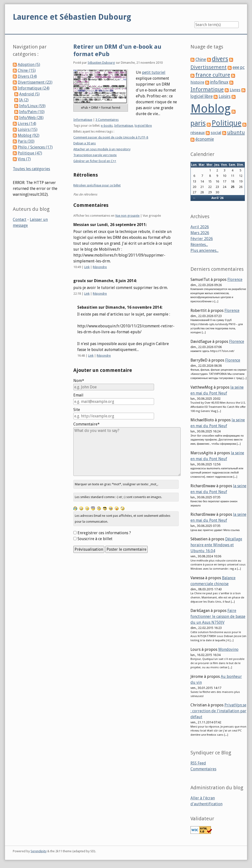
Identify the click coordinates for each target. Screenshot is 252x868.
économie (205, 139)
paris (198, 123)
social (216, 133)
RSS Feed (198, 763)
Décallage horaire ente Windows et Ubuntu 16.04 (216, 545)
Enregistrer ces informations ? (104, 533)
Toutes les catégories (31, 169)
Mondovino (228, 649)
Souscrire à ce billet (95, 539)
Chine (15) (27, 70)
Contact (20, 220)
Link (87, 267)
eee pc (239, 67)
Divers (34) (27, 76)
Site (77, 410)
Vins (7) (24, 159)
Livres (235, 90)
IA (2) (24, 100)
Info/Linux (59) (32, 106)
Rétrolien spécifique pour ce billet (97, 185)
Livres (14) (27, 124)
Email (78, 395)
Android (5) (29, 94)
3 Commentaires (107, 120)
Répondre (100, 267)
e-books (107, 126)
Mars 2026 (200, 233)
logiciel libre (143, 126)
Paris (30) (26, 141)
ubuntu (236, 132)
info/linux (219, 82)
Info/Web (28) (31, 118)
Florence (235, 280)
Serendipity (39, 851)
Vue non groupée (127, 216)
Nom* (79, 381)
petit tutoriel (154, 72)
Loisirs (225, 96)
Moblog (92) (29, 135)
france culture (213, 75)
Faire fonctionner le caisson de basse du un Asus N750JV (218, 617)
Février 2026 (202, 239)
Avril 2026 (200, 227)
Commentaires (203, 769)
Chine (201, 60)
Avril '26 (217, 198)
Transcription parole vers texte (95, 155)
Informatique (83, 120)
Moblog (211, 109)
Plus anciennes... (205, 251)
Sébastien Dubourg (101, 63)
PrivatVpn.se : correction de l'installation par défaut (218, 711)
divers (220, 59)
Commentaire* (87, 424)
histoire (197, 82)
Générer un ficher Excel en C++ (95, 161)
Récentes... (199, 245)
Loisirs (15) (28, 129)
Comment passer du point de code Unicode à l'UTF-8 (111, 137)
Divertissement (209, 67)
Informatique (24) (34, 88)
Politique (227, 123)
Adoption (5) (29, 65)
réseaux (198, 133)
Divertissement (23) (35, 82)
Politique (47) (30, 153)
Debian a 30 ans (85, 143)
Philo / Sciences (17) (35, 147)
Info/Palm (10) (32, 112)
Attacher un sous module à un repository (102, 149)
